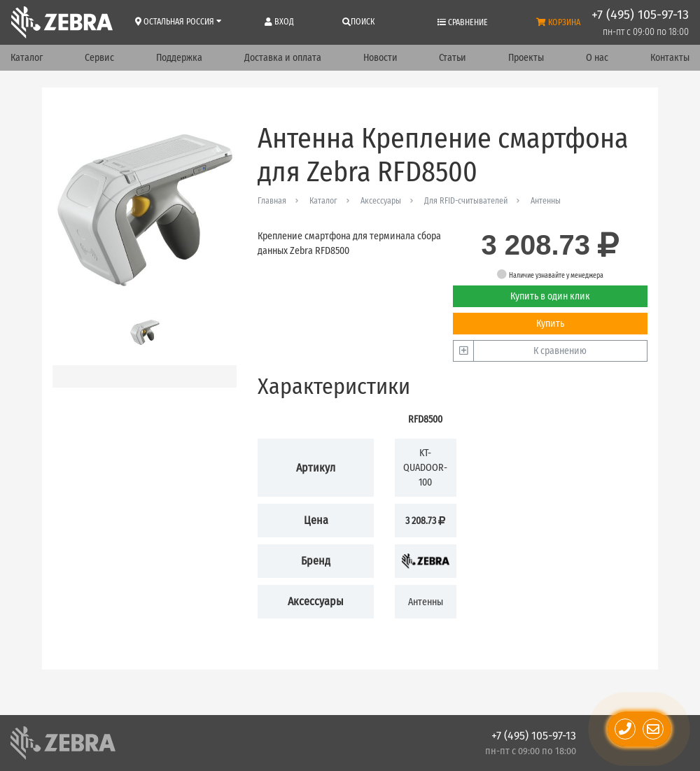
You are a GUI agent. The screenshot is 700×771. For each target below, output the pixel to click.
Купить (550, 324)
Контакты (670, 58)
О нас (597, 58)
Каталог (27, 58)
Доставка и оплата (283, 58)
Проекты (526, 58)
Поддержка (179, 58)
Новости (380, 58)
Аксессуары (381, 201)
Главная (272, 201)
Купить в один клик (550, 296)
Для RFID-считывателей (466, 201)
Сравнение (463, 22)
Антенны (546, 201)
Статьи (453, 58)
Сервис (99, 58)
